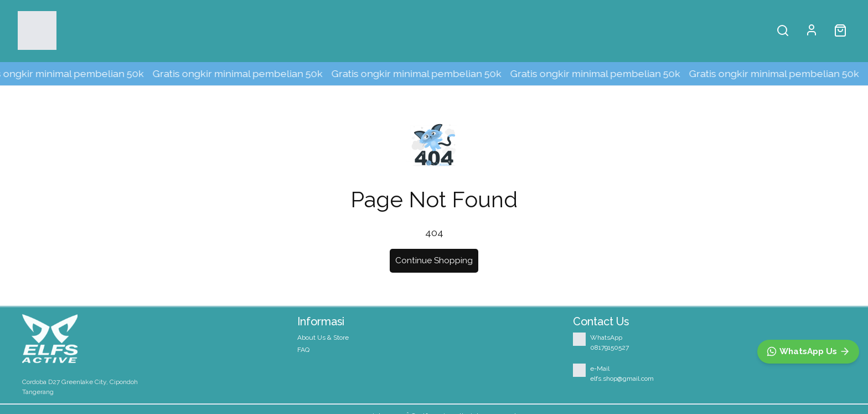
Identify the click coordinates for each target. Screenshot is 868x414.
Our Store (285, 30)
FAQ (303, 350)
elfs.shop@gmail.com (622, 379)
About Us (213, 30)
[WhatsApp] (808, 352)
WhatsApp (606, 338)
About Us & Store (323, 338)
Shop (89, 30)
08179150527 (609, 347)
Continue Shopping (434, 260)
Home (150, 30)
